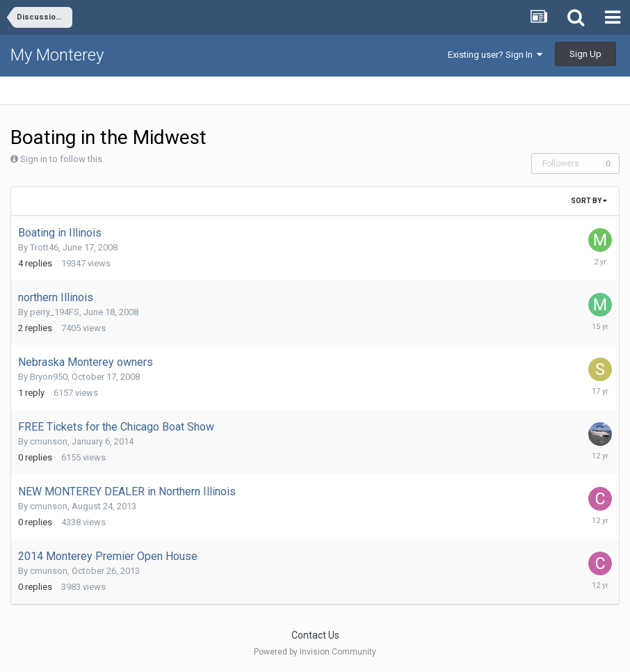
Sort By (589, 201)
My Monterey (57, 55)
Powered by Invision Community (315, 652)
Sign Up (585, 54)
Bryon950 (49, 377)
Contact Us (315, 635)
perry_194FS (55, 312)
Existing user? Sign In (495, 55)
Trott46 (44, 247)
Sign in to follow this (61, 159)
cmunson (49, 441)
